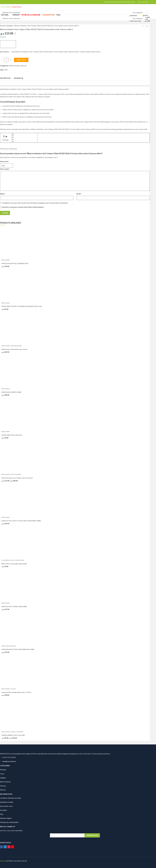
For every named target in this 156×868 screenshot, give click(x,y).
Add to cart (21, 60)
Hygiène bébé (19, 732)
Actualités (3, 810)
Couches (13, 689)
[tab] (5, 78)
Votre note (5, 161)
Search (147, 13)
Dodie (6, 70)
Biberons (24, 66)
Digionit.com (34, 861)
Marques (3, 770)
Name (3, 194)
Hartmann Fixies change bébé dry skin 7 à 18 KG (16, 692)
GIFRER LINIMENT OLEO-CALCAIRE (13, 735)
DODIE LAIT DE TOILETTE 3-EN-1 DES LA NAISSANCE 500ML (21, 521)
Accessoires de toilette (8, 560)
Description (5, 78)
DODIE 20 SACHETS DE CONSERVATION (15, 263)
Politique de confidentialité (9, 822)
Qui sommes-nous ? (7, 806)
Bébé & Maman (14, 66)
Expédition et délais (7, 802)
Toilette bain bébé (16, 474)
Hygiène (13, 732)
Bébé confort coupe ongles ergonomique (14, 564)
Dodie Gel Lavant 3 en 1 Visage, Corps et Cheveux (17, 478)
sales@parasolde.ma (9, 761)
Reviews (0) (19, 78)
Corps (2, 774)
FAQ (2, 814)
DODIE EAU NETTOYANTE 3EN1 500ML (14, 607)
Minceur (3, 790)
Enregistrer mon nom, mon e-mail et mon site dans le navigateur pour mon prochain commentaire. (35, 203)
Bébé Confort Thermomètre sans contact (14, 349)
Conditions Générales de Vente (10, 798)
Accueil (3, 26)
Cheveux (3, 786)
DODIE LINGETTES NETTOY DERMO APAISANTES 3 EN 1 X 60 (22, 306)
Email (79, 194)
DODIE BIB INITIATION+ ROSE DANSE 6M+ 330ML (18, 649)
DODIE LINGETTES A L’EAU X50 (12, 435)
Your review (5, 169)
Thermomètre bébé (16, 346)
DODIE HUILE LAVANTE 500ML (11, 392)
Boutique (10, 26)
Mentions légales (6, 818)
